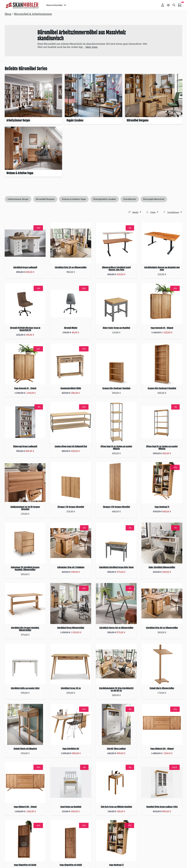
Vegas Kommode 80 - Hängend (162, 328)
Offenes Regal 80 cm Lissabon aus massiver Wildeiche (162, 448)
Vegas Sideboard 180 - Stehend (25, 807)
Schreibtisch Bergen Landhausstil (25, 268)
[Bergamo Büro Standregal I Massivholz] (116, 364)
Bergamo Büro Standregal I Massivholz (116, 388)
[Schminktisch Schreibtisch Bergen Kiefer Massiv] (116, 543)
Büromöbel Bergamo (45, 199)
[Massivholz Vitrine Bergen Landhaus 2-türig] (162, 783)
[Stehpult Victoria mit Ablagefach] (25, 724)
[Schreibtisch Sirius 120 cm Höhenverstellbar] (71, 243)
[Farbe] (147, 212)
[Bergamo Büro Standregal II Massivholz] (162, 364)
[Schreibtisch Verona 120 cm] (71, 664)
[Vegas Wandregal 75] (116, 841)
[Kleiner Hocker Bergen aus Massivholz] (116, 304)
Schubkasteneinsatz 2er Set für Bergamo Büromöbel (25, 508)
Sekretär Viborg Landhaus (116, 749)
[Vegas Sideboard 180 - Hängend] (162, 724)
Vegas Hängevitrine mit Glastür (25, 865)
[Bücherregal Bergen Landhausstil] (25, 422)
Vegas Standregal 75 (162, 507)
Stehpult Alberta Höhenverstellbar (162, 688)
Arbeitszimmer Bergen (18, 199)
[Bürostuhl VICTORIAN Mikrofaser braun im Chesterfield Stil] (25, 304)
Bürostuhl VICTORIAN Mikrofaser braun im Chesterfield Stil (25, 329)
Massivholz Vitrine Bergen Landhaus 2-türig (162, 807)
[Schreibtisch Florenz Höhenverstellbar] (71, 604)
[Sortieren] (165, 212)
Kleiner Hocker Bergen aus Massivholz (116, 328)
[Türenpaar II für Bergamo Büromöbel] (116, 483)
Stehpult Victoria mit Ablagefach (25, 749)
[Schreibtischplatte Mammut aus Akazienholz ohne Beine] (162, 243)
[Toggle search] (174, 5)
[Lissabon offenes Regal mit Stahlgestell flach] (71, 422)
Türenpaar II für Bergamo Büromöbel (116, 507)
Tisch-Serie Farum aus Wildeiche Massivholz (116, 807)
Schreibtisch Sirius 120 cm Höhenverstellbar (71, 268)
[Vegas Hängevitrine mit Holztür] (71, 841)
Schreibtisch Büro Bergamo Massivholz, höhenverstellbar (25, 629)
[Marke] (129, 212)
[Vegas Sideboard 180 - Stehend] (25, 783)
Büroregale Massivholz (154, 199)
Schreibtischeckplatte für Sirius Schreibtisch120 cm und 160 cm (116, 689)
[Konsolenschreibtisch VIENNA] (71, 364)
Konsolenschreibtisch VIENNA (71, 388)
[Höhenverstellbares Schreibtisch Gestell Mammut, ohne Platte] (116, 243)
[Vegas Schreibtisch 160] (71, 724)
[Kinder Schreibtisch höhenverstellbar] (162, 543)
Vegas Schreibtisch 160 (71, 749)
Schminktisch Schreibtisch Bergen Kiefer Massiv (116, 567)
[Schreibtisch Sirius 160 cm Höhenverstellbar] (162, 604)
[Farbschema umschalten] (168, 5)
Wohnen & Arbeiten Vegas (74, 199)
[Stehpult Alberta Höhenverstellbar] (162, 664)
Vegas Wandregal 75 (116, 865)
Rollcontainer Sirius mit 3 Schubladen (71, 567)
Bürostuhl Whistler (71, 328)
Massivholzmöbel (56, 5)
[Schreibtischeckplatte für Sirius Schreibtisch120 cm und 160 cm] (116, 664)
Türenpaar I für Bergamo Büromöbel (71, 507)
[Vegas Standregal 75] (162, 483)
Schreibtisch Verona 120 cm (71, 688)
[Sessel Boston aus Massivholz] (71, 783)
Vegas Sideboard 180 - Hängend (162, 749)
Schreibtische (130, 199)
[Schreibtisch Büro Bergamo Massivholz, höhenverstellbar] (25, 604)
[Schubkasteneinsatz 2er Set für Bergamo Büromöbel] (25, 483)
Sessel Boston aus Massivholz (71, 807)
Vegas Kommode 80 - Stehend (25, 388)
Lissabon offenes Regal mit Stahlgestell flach (71, 446)
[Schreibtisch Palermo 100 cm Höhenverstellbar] (116, 604)
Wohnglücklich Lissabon (105, 199)
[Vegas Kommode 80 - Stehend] (25, 364)
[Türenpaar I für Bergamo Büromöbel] (71, 483)
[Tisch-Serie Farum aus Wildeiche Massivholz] (116, 783)
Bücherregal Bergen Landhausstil (25, 446)
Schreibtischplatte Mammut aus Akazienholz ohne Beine (162, 269)
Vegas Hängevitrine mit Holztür (71, 865)
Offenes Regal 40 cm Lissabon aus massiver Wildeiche (116, 448)
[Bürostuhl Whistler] (71, 304)
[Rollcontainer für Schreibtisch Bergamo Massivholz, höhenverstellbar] (25, 543)
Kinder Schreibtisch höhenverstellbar (162, 567)
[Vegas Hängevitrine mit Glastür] (25, 841)
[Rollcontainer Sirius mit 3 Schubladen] (71, 543)
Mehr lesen (92, 47)
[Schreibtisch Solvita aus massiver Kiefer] (25, 664)
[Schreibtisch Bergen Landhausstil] (25, 243)
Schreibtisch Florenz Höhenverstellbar (71, 628)
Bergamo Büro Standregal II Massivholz (162, 388)
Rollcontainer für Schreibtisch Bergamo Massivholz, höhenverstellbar (25, 569)
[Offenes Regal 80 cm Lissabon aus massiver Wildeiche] (162, 422)
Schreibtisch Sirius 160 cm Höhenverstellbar (162, 628)
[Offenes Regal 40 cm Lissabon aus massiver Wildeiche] (116, 422)
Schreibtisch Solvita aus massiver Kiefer (25, 688)
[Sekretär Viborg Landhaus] (116, 724)
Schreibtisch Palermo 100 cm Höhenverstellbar (116, 628)
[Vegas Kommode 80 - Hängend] (162, 304)
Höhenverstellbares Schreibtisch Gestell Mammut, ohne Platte (116, 269)
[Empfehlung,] (175, 212)
